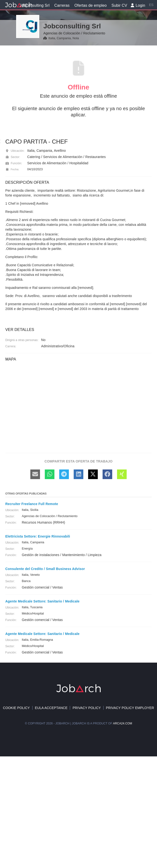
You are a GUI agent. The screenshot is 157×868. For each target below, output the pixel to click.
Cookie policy (16, 708)
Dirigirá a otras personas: (22, 340)
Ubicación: (15, 151)
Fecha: (12, 169)
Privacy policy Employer (130, 708)
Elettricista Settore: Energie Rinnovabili (38, 536)
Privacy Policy (87, 708)
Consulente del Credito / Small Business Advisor (45, 569)
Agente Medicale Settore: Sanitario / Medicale (42, 601)
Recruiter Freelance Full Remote (32, 504)
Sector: (13, 157)
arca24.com (122, 723)
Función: (14, 163)
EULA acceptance (51, 708)
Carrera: (11, 346)
